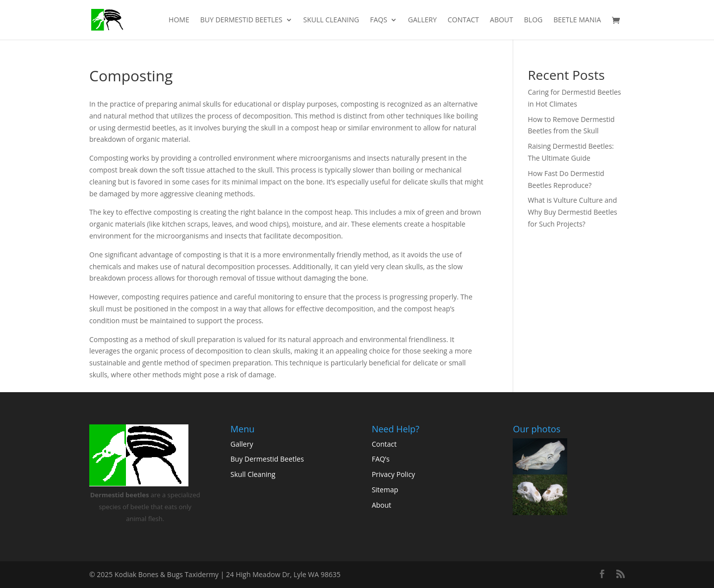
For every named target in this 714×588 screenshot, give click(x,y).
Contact (463, 20)
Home (179, 20)
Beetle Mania (577, 20)
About (502, 20)
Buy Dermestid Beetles (241, 20)
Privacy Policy (393, 474)
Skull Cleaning (331, 20)
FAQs (379, 20)
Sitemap (385, 490)
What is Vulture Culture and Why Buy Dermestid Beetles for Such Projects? (573, 212)
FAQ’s (381, 459)
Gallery (422, 20)
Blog (533, 20)
